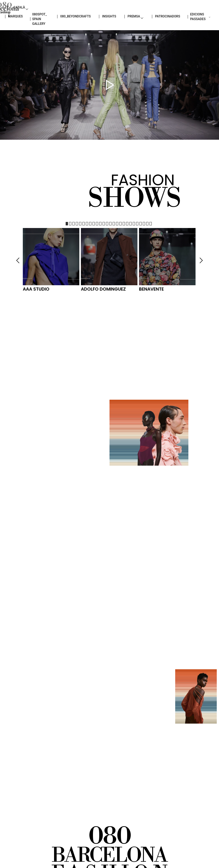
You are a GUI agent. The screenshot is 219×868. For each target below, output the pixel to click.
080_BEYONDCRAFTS (78, 27)
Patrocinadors (170, 27)
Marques (13, 27)
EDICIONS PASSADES (201, 27)
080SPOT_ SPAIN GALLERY (38, 29)
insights (112, 27)
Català (196, 13)
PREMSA (137, 27)
